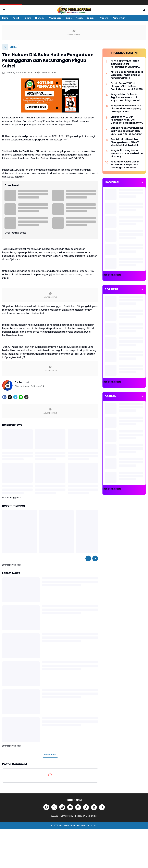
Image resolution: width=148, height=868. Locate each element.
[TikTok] (86, 807)
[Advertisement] (124, 526)
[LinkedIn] (94, 807)
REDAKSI (55, 816)
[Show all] (142, 182)
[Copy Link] (26, 397)
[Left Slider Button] (88, 558)
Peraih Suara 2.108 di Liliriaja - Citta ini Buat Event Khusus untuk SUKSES (127, 86)
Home (5, 18)
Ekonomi (40, 18)
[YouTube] (70, 807)
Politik (16, 18)
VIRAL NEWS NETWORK (86, 825)
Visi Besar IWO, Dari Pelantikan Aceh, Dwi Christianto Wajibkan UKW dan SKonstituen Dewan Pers (126, 120)
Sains (69, 18)
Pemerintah (119, 18)
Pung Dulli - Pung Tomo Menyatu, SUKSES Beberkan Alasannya (127, 153)
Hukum (27, 18)
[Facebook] (4, 397)
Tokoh (79, 18)
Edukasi (91, 18)
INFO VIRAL (64, 825)
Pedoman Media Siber (86, 816)
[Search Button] (144, 10)
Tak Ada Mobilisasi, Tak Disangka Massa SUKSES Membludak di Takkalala (125, 142)
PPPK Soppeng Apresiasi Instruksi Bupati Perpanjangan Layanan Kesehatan (125, 64)
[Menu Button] (4, 10)
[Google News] (78, 807)
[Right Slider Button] (95, 558)
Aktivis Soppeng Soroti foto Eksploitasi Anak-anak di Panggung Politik (127, 75)
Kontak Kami (67, 816)
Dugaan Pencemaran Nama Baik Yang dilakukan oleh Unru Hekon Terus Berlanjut (127, 131)
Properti (104, 18)
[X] (10, 397)
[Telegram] (15, 397)
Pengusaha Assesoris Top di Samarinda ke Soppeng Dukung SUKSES (126, 109)
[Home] (5, 47)
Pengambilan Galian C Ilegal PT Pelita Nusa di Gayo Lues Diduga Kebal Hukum (125, 97)
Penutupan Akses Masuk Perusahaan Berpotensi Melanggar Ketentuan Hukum (125, 165)
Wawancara (55, 18)
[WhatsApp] (21, 397)
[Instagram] (62, 807)
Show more (50, 755)
